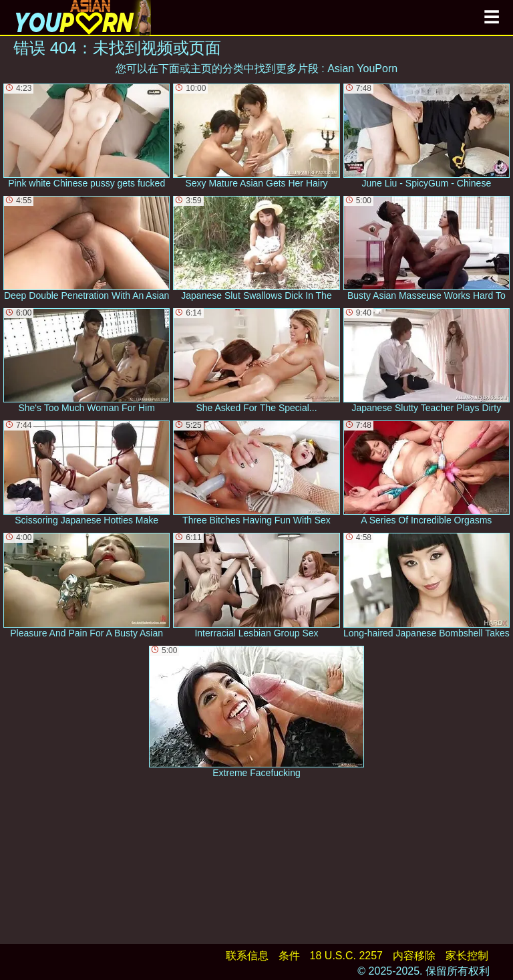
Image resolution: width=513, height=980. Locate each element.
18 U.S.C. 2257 (346, 956)
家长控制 (467, 956)
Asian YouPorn (362, 69)
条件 (289, 956)
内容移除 (414, 956)
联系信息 (247, 956)
